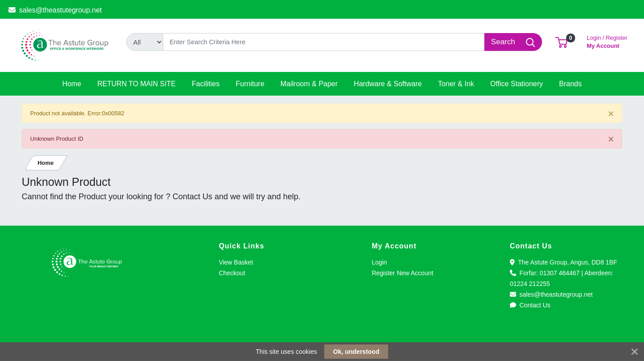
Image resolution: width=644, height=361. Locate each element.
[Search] (324, 42)
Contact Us (530, 305)
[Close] (611, 114)
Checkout (232, 273)
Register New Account (402, 273)
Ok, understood (356, 352)
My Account (607, 41)
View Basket (236, 262)
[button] (561, 42)
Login (379, 262)
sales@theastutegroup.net (55, 10)
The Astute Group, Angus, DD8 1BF (563, 262)
